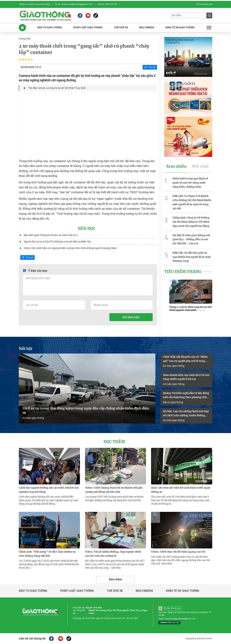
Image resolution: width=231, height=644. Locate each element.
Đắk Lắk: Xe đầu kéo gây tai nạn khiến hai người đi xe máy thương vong (192, 257)
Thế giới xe (115, 591)
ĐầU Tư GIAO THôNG (50, 27)
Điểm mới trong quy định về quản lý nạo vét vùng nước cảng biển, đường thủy (190, 183)
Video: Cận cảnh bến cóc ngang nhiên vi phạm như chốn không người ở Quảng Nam (70, 248)
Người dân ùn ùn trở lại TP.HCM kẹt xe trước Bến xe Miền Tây (57, 242)
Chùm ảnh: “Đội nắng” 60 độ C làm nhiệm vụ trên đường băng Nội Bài (47, 554)
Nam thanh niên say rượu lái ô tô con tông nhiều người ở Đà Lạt (186, 377)
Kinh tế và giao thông (183, 591)
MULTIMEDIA (147, 27)
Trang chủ (24, 39)
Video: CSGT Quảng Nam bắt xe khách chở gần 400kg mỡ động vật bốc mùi (114, 490)
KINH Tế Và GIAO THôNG (180, 27)
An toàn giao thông (33, 418)
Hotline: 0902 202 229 (107, 4)
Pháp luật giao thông (77, 591)
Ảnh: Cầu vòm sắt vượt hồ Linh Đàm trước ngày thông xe (181, 490)
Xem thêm (115, 579)
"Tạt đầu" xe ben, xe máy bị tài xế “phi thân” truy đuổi (57, 88)
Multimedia (144, 591)
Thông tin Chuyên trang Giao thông (34, 4)
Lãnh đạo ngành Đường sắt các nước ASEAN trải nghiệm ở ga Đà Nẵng (49, 490)
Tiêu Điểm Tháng (183, 272)
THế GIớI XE (121, 27)
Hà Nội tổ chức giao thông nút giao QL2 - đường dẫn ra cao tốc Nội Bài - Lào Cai (191, 239)
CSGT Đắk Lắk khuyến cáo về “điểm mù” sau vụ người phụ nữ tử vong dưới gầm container (185, 359)
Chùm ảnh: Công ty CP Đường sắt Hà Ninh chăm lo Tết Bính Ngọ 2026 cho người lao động (191, 222)
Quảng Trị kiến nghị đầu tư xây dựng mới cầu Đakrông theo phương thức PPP (186, 395)
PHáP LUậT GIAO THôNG (88, 27)
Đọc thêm (114, 442)
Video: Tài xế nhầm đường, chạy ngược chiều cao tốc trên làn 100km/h (113, 554)
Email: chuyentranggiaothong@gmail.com (74, 4)
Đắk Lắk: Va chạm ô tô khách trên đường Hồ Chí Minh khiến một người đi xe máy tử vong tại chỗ (192, 202)
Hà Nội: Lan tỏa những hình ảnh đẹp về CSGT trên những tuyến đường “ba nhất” (186, 414)
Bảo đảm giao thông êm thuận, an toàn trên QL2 (51, 235)
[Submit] (209, 16)
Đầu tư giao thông (173, 402)
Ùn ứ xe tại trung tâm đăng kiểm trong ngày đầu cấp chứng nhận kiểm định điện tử (86, 411)
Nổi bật (26, 349)
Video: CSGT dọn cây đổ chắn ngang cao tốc (178, 552)
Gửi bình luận (131, 317)
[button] (172, 310)
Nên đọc (87, 229)
